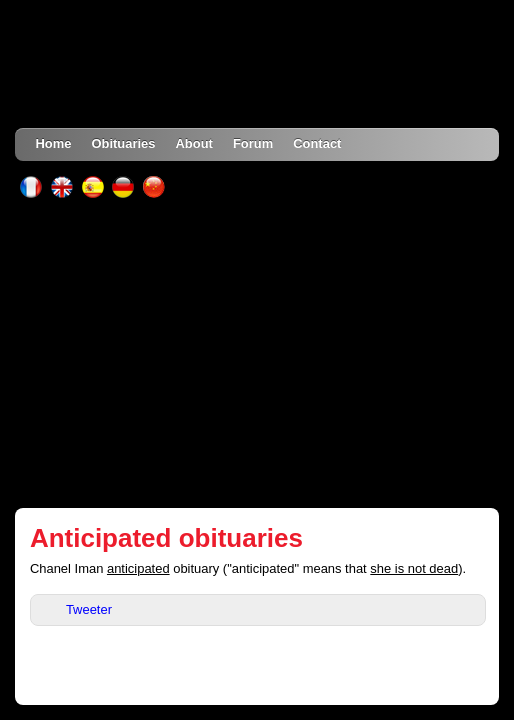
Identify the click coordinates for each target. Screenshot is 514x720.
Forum (253, 143)
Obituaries (123, 143)
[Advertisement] (257, 353)
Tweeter (89, 609)
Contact (317, 143)
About (193, 143)
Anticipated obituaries (166, 538)
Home (53, 143)
